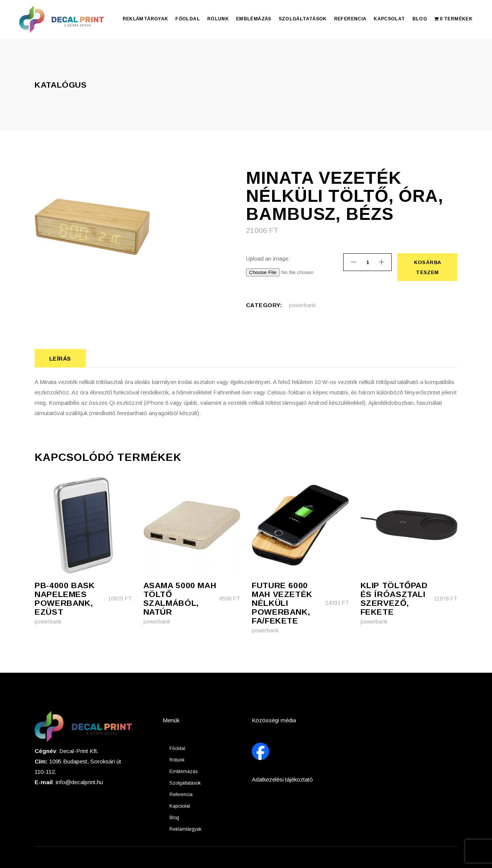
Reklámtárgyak (185, 829)
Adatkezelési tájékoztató (282, 779)
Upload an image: (268, 259)
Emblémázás (184, 772)
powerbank (303, 305)
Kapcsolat (180, 806)
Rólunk (177, 760)
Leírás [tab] (60, 358)
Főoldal (177, 748)
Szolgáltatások (185, 783)
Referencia (181, 795)
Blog (174, 818)
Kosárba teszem (427, 267)
